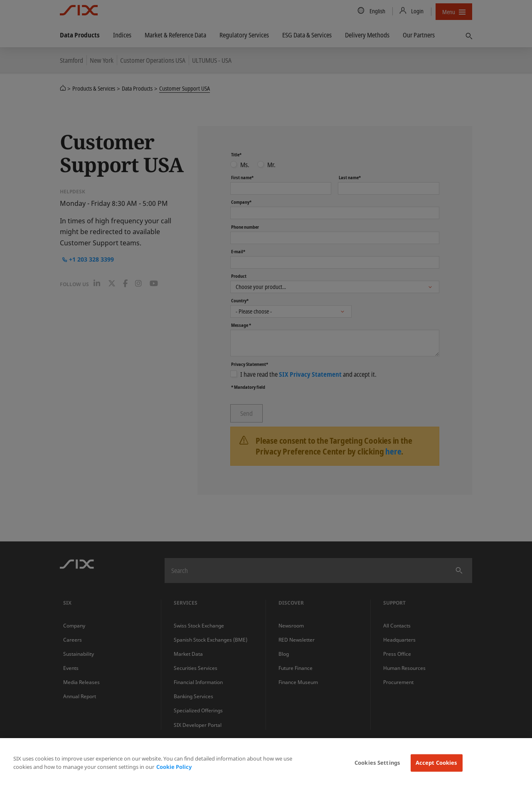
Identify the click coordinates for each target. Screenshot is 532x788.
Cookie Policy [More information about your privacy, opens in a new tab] (174, 767)
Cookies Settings (377, 763)
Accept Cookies (437, 763)
